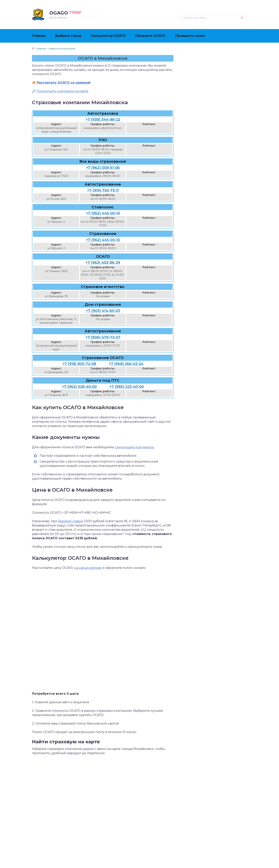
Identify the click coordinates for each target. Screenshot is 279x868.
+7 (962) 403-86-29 (103, 263)
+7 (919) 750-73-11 (103, 190)
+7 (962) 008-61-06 (103, 168)
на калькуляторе (88, 568)
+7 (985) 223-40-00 (127, 387)
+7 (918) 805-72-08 (79, 364)
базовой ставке (71, 521)
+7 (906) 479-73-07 (103, 337)
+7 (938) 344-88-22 (103, 119)
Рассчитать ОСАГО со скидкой (63, 83)
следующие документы (134, 447)
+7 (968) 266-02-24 (126, 364)
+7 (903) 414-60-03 (103, 311)
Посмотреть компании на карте (62, 91)
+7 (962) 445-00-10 (103, 213)
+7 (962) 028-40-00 (79, 387)
